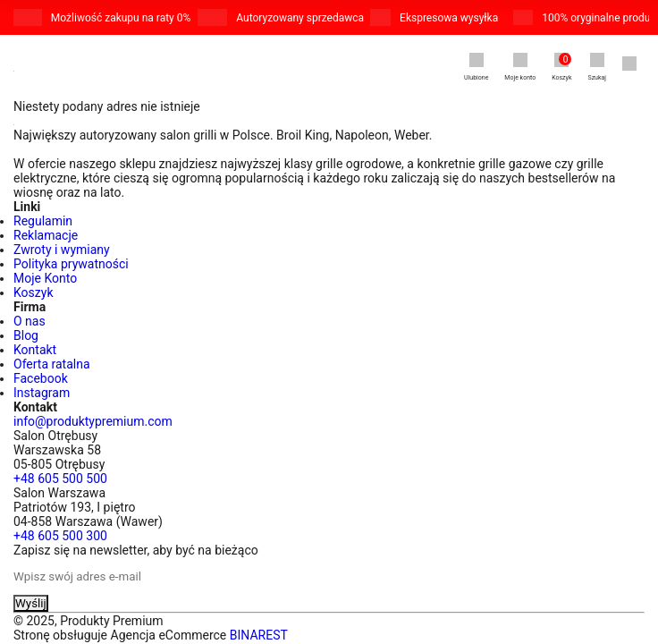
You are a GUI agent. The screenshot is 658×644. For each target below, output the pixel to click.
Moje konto (520, 67)
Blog (26, 335)
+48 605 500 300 (60, 536)
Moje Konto (45, 278)
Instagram (42, 393)
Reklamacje (46, 235)
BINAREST (259, 635)
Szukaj (597, 67)
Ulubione (476, 67)
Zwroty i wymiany (62, 250)
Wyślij (31, 603)
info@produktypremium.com (93, 421)
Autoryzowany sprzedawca (300, 18)
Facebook (41, 378)
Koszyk (561, 67)
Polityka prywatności (71, 264)
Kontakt (35, 350)
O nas (30, 321)
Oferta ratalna (52, 364)
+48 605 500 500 (60, 479)
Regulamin (43, 221)
